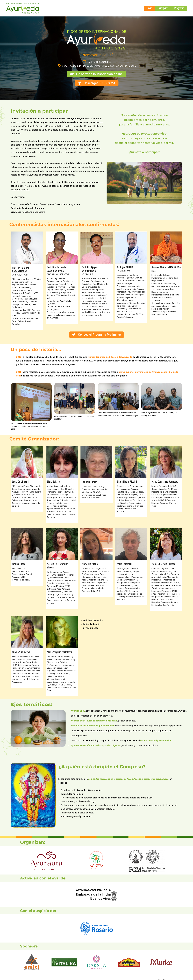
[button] (96, 74)
